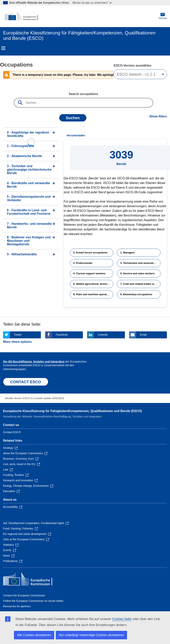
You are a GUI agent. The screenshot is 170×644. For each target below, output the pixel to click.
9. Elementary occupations (136, 294)
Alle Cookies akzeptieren (34, 635)
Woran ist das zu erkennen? (92, 3)
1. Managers (127, 253)
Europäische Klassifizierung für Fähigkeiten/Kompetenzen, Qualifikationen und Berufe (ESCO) (73, 411)
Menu (3, 48)
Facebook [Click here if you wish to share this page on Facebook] (62, 335)
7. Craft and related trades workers (140, 284)
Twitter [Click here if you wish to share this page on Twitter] (18, 335)
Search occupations (83, 94)
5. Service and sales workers (137, 273)
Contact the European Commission (24, 595)
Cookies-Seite (122, 619)
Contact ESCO (12, 432)
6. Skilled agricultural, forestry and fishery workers (93, 284)
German (163, 16)
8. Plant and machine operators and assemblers (93, 294)
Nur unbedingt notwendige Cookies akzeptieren (91, 635)
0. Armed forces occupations (90, 253)
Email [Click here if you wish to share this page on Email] (143, 335)
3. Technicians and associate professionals (140, 263)
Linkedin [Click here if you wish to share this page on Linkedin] (103, 335)
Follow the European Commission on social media (33, 601)
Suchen (73, 118)
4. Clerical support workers (89, 273)
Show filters (158, 116)
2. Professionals (83, 263)
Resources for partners (17, 606)
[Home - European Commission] (22, 16)
